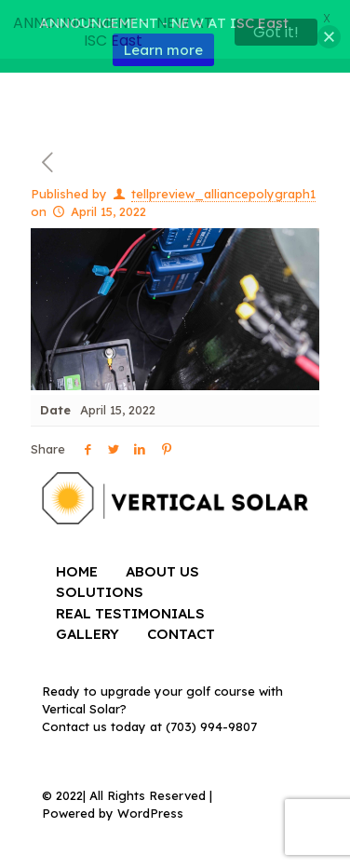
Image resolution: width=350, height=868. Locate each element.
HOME (77, 566)
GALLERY (87, 628)
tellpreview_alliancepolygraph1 (223, 188)
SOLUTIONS (100, 586)
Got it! (276, 32)
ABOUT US (162, 566)
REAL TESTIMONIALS (130, 608)
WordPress (150, 807)
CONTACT (181, 628)
